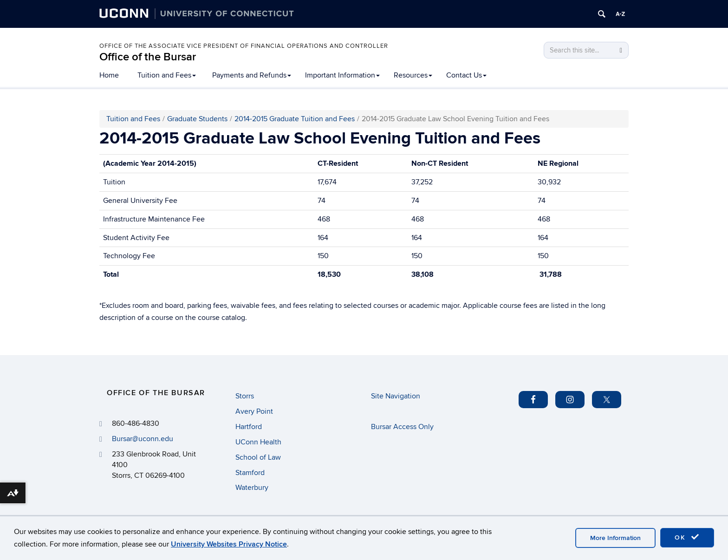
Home (109, 75)
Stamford (250, 473)
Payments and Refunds (252, 75)
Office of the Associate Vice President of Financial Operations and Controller (244, 46)
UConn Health (258, 442)
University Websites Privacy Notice (229, 544)
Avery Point (254, 411)
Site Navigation (396, 396)
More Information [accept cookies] (615, 538)
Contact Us (466, 75)
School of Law (258, 457)
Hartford (249, 427)
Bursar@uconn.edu (143, 439)
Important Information (342, 75)
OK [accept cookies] (687, 537)
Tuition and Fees (167, 75)
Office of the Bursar (148, 57)
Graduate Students (197, 119)
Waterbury (252, 488)
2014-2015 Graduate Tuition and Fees (295, 119)
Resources (413, 75)
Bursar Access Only (402, 427)
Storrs (245, 396)
